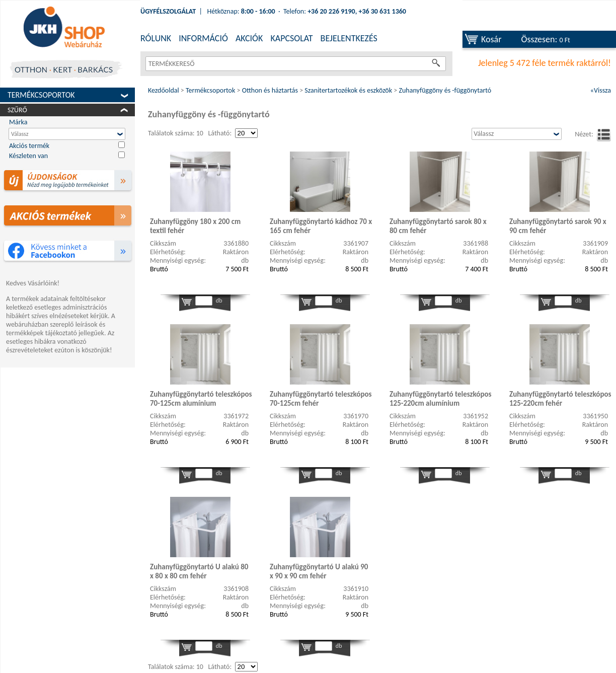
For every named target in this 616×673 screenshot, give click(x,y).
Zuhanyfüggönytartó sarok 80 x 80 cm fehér (438, 226)
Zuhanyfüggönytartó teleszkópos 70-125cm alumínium (201, 399)
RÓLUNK (156, 38)
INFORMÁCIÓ (203, 38)
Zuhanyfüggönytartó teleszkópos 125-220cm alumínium (441, 399)
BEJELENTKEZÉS (349, 38)
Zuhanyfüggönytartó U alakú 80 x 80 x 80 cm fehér (199, 571)
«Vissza (601, 90)
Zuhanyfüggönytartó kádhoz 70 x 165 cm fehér (321, 226)
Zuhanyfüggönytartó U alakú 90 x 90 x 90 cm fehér (319, 571)
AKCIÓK (249, 38)
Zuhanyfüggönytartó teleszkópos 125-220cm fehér (560, 399)
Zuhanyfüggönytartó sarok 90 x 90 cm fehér (558, 226)
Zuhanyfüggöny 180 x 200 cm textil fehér (195, 226)
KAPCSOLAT (291, 38)
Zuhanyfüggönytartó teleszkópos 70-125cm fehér (321, 399)
